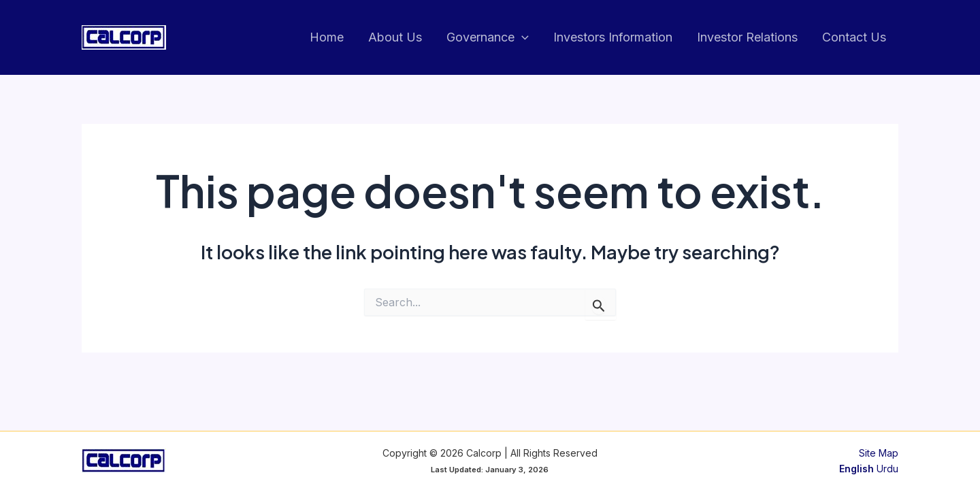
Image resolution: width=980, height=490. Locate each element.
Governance (488, 38)
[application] (522, 38)
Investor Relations (747, 37)
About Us (395, 37)
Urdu (887, 469)
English (856, 469)
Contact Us (854, 37)
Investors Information (613, 37)
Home (327, 37)
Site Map (879, 453)
